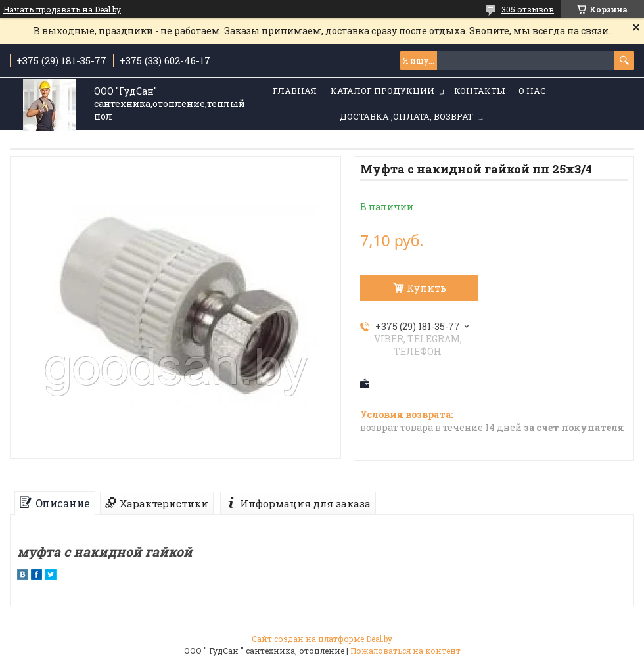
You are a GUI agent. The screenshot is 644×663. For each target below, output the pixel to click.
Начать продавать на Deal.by (62, 9)
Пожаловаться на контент (405, 651)
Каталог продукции (382, 91)
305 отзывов (528, 9)
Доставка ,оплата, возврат (406, 116)
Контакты (479, 91)
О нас (532, 91)
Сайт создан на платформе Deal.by (322, 639)
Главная (295, 91)
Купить (426, 288)
